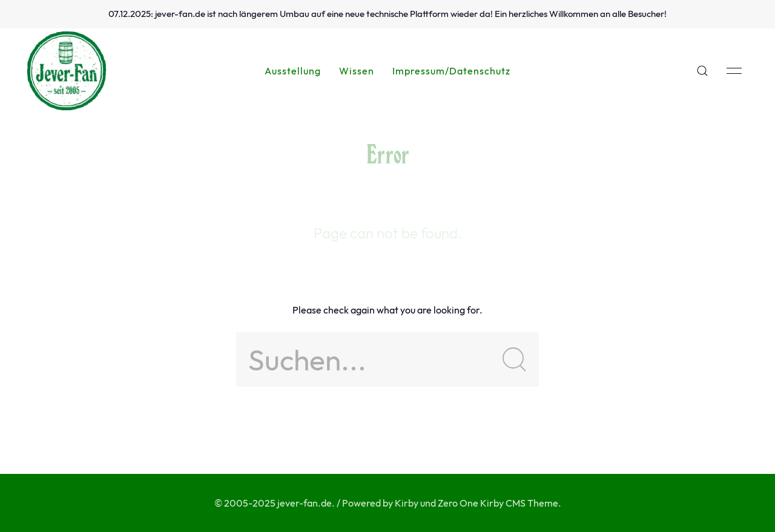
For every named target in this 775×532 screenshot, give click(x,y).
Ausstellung (293, 71)
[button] (702, 71)
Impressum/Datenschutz (451, 71)
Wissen (357, 71)
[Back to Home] (67, 71)
